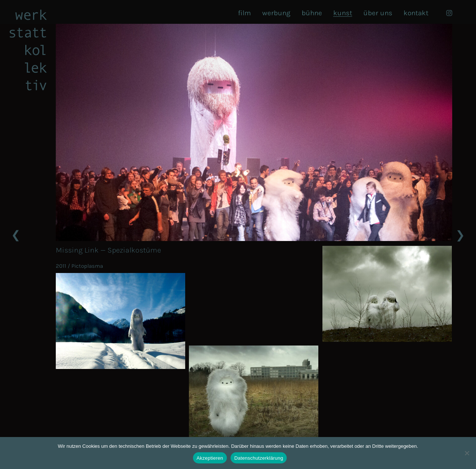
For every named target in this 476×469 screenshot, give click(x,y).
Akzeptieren (210, 458)
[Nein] (467, 453)
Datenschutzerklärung (259, 458)
